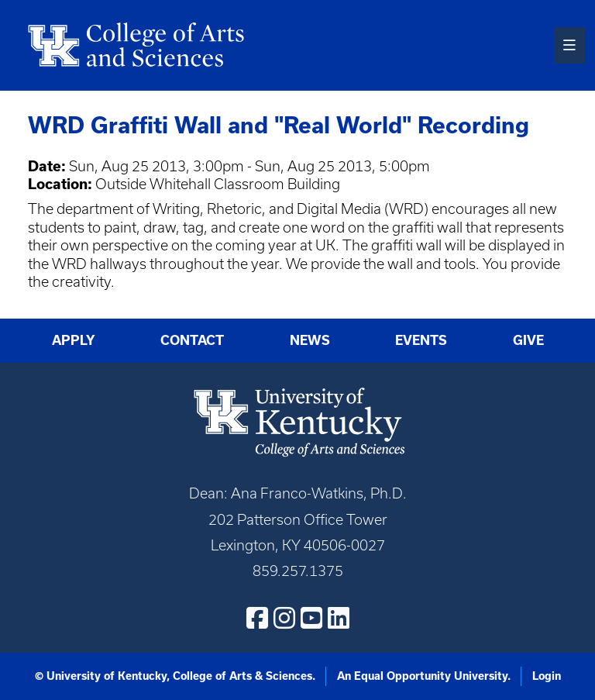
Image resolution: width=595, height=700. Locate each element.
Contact (192, 340)
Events (421, 340)
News (310, 340)
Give (528, 340)
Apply (74, 340)
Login (547, 676)
